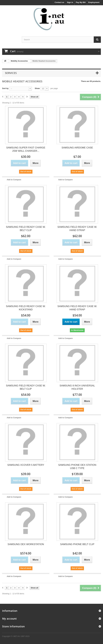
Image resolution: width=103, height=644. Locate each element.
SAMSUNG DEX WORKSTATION (26, 544)
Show (37, 88)
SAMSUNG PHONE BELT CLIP (77, 544)
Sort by (5, 88)
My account (9, 619)
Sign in (70, 2)
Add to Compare (14, 180)
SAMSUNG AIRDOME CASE (77, 148)
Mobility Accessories (19, 61)
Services (11, 73)
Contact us (59, 2)
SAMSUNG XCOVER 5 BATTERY (26, 465)
